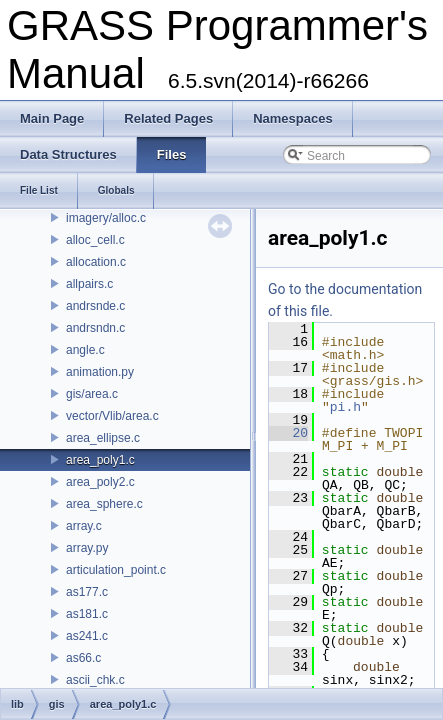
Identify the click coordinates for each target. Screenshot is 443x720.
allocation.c (96, 262)
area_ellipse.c (103, 438)
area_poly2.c (100, 482)
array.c (84, 526)
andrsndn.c (95, 328)
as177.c (87, 592)
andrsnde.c (95, 306)
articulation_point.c (116, 570)
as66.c (83, 658)
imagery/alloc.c (106, 218)
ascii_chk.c (95, 680)
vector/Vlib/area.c (112, 416)
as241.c (87, 636)
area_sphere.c (104, 504)
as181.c (87, 614)
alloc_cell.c (95, 240)
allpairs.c (89, 284)
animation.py (100, 372)
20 (288, 433)
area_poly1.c (100, 460)
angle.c (85, 350)
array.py (87, 548)
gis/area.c (92, 394)
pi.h (345, 407)
